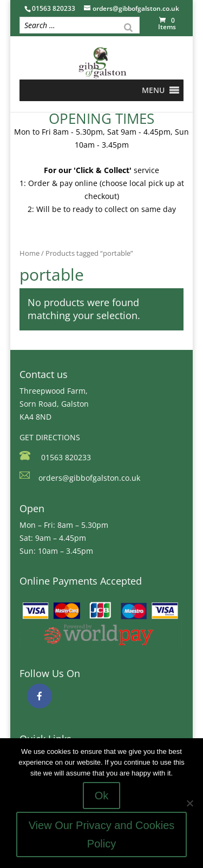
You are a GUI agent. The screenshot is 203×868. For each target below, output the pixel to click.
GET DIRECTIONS (50, 437)
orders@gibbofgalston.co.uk (89, 478)
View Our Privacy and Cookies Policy (102, 834)
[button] (153, 90)
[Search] (128, 26)
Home (30, 253)
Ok (102, 796)
